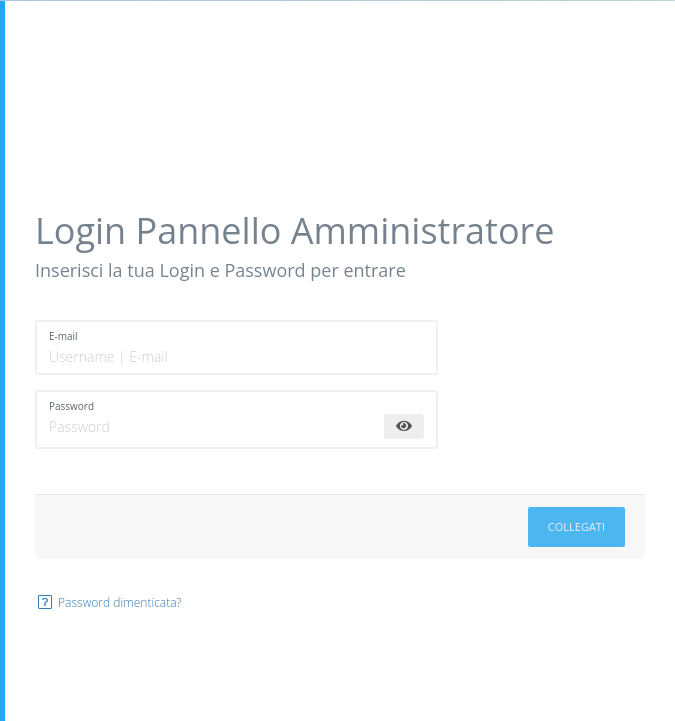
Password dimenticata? (108, 602)
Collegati (576, 526)
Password (71, 406)
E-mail (63, 336)
